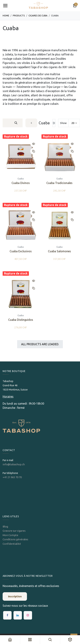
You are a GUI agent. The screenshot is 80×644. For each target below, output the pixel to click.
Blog (5, 526)
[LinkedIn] (18, 615)
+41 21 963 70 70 (12, 477)
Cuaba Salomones (59, 251)
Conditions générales (15, 539)
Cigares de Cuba (38, 15)
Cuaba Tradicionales (59, 183)
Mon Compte (10, 535)
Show (63, 123)
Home (6, 15)
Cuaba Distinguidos (21, 320)
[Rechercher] (16, 123)
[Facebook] (7, 615)
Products (19, 15)
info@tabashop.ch (14, 464)
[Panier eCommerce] (75, 6)
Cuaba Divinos (21, 183)
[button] (34, 144)
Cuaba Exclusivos (21, 251)
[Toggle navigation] (5, 6)
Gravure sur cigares (14, 531)
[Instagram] (28, 615)
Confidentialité (12, 544)
